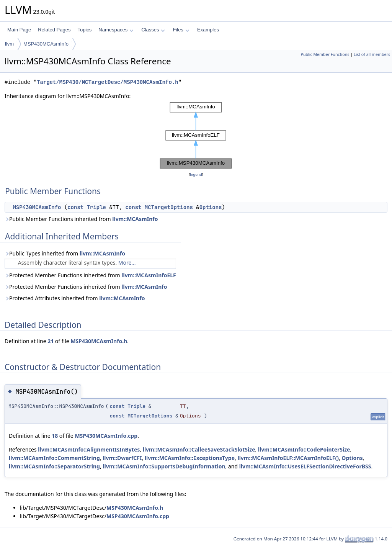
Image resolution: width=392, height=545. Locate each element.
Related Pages (54, 30)
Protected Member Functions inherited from (90, 275)
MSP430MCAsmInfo (46, 44)
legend (196, 174)
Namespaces (116, 30)
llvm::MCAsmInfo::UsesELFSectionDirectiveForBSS (305, 466)
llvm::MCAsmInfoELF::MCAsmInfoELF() (288, 458)
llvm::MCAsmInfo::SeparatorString (54, 466)
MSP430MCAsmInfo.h (99, 341)
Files (181, 30)
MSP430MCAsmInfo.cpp (106, 436)
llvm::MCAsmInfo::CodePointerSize (304, 449)
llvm (9, 44)
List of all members (372, 54)
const (75, 207)
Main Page (19, 30)
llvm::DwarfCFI (122, 458)
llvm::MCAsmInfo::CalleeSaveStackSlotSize (199, 449)
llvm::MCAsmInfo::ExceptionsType (190, 458)
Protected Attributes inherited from (75, 298)
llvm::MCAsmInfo (135, 219)
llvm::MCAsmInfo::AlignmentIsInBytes (89, 449)
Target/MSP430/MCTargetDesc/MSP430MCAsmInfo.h (108, 82)
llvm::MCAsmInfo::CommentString (54, 458)
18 (55, 436)
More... (127, 263)
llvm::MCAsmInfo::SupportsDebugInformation (164, 466)
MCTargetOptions (169, 207)
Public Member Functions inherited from (81, 219)
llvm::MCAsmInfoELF (149, 275)
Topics (84, 30)
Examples (208, 30)
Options (211, 207)
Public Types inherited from (65, 253)
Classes (153, 30)
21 (51, 341)
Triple (96, 207)
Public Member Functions (325, 54)
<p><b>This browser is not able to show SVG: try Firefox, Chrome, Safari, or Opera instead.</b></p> (196, 135)
